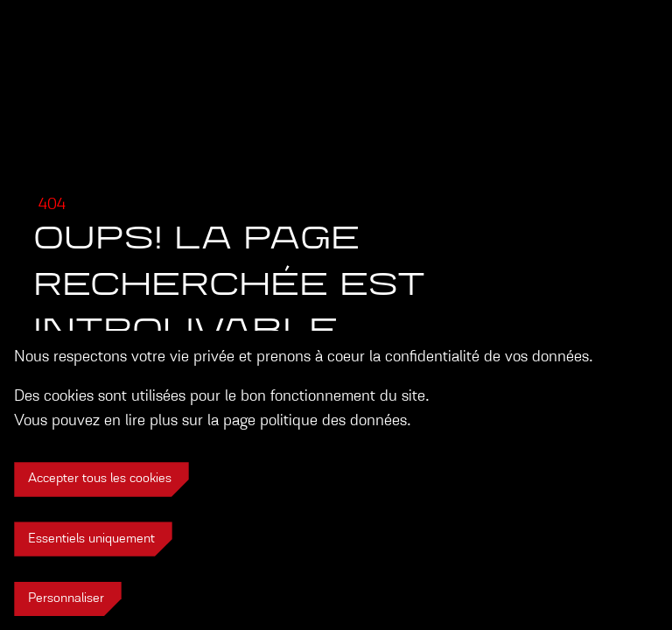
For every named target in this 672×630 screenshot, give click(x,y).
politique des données (333, 421)
